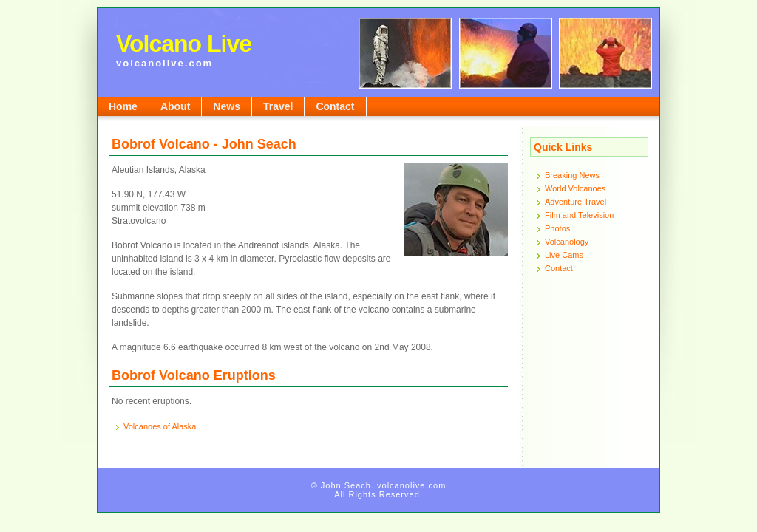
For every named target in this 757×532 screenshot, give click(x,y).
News (227, 106)
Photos (557, 228)
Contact (335, 106)
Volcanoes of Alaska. (161, 426)
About (175, 106)
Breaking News (572, 175)
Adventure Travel (576, 202)
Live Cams (564, 255)
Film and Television (579, 215)
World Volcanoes (575, 188)
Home (123, 106)
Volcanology (567, 242)
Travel (278, 106)
